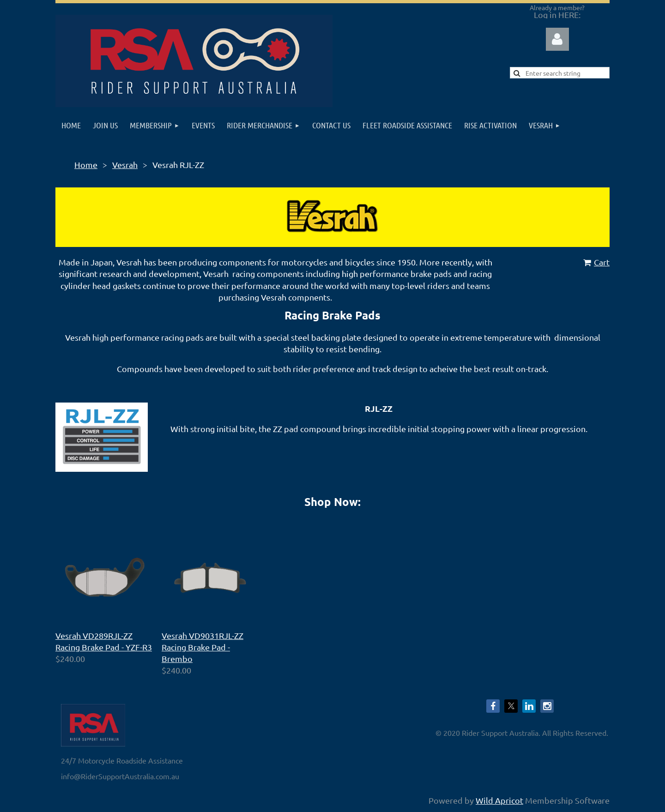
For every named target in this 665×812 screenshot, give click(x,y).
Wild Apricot (499, 800)
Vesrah (125, 165)
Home (86, 165)
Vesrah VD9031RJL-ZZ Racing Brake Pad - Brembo (203, 647)
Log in (557, 39)
